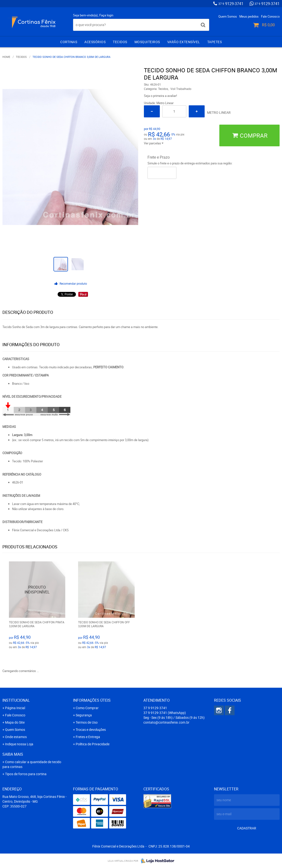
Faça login (106, 15)
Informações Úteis (92, 700)
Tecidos (120, 42)
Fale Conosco (270, 16)
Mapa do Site (15, 722)
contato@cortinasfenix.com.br (166, 722)
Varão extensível (184, 42)
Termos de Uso (87, 722)
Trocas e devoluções (91, 730)
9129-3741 (231, 4)
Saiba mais (13, 754)
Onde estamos (16, 737)
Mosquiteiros (147, 42)
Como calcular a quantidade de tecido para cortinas (32, 764)
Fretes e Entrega (88, 737)
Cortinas (69, 42)
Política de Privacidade (93, 744)
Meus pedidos (249, 16)
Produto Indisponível (37, 590)
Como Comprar (87, 708)
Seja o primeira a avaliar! (160, 96)
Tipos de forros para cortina (26, 774)
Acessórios (95, 42)
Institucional (16, 700)
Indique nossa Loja (19, 744)
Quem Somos (228, 16)
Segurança (84, 715)
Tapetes (215, 42)
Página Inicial (15, 708)
